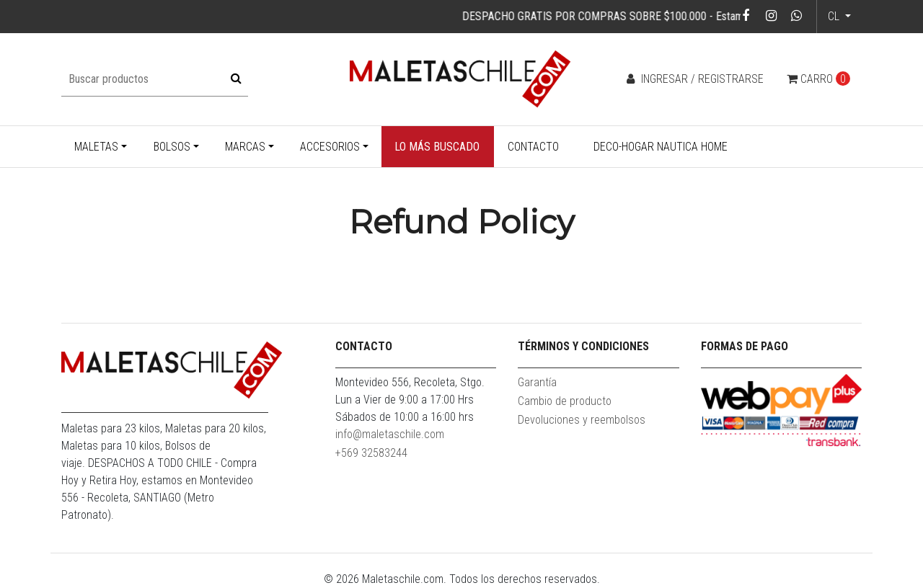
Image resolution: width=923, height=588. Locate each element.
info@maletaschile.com (390, 434)
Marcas (245, 147)
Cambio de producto (565, 401)
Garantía (537, 382)
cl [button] (835, 16)
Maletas (96, 147)
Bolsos (172, 147)
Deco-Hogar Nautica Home (661, 147)
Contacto (533, 147)
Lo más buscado (437, 147)
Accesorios (330, 147)
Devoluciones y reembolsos (582, 420)
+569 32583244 (371, 453)
